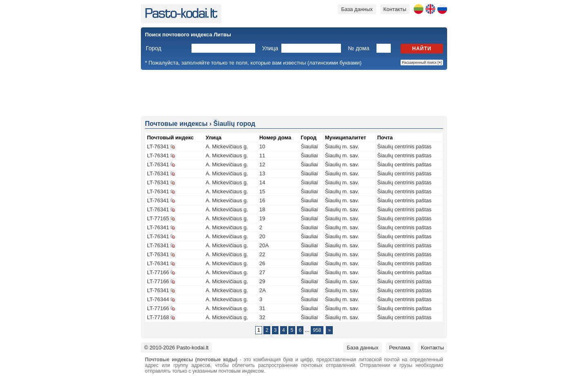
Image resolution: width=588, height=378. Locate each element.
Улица (270, 48)
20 (262, 236)
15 (262, 191)
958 (317, 330)
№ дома (359, 48)
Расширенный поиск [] (422, 63)
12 (262, 164)
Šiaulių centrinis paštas (404, 147)
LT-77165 (158, 218)
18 (262, 209)
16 (262, 200)
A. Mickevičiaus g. (227, 147)
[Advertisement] (294, 92)
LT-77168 (158, 317)
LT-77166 (158, 272)
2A (263, 290)
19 (262, 218)
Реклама (400, 348)
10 (262, 147)
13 (262, 173)
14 (262, 182)
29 (262, 281)
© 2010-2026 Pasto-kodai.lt (176, 348)
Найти (422, 49)
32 (262, 317)
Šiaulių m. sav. (342, 147)
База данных (357, 9)
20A (264, 245)
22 (262, 254)
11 (262, 155)
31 (262, 308)
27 (262, 272)
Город (154, 48)
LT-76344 (158, 299)
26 (262, 263)
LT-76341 (158, 147)
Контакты (395, 9)
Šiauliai (310, 147)
